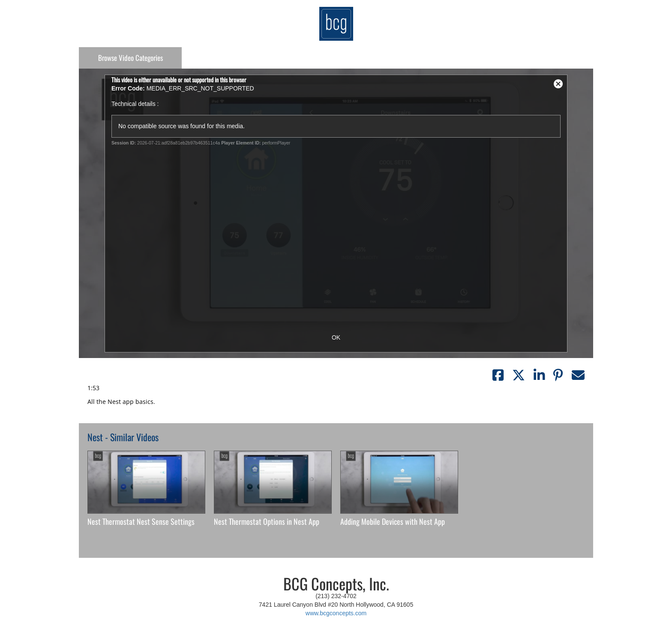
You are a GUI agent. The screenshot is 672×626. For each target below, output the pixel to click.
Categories (130, 58)
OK (336, 337)
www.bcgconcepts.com (336, 613)
